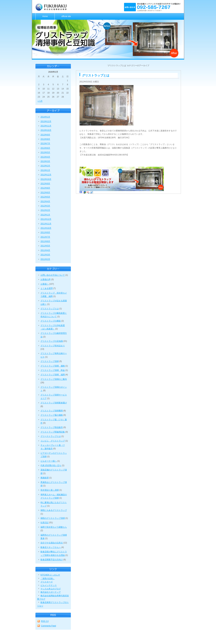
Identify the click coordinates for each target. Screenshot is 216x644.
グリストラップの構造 (51, 321)
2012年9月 (45, 184)
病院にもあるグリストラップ (54, 510)
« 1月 (40, 101)
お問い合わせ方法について (53, 275)
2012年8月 (45, 188)
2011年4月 (45, 250)
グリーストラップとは (51, 436)
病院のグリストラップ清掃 (53, 518)
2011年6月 (45, 241)
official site (66, 16)
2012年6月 (45, 193)
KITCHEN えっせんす (50, 575)
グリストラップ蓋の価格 (52, 415)
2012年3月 (45, 206)
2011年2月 (45, 259)
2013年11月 (46, 126)
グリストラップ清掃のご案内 (54, 379)
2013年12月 (46, 121)
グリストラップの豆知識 (52, 341)
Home (45, 16)
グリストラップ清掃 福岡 (53, 375)
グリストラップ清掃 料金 (53, 370)
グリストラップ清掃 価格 (53, 366)
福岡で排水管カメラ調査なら (54, 527)
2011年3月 (45, 255)
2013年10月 (46, 130)
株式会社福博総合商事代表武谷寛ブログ (53, 597)
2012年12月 (46, 175)
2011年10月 (46, 228)
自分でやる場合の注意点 (52, 543)
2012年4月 (45, 201)
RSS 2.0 (45, 621)
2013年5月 (45, 152)
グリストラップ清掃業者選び (54, 403)
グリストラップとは (50, 309)
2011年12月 (46, 219)
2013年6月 (45, 148)
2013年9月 (45, 135)
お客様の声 (46, 279)
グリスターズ (47, 582)
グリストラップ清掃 (50, 361)
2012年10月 (46, 179)
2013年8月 (45, 139)
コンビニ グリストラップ (53, 441)
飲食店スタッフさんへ (51, 547)
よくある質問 (47, 288)
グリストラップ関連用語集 (53, 432)
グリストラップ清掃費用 (52, 411)
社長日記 (45, 523)
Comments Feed (49, 626)
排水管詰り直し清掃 (50, 490)
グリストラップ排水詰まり (53, 346)
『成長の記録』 (48, 578)
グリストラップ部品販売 (52, 427)
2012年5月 (45, 197)
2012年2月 (45, 210)
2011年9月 (45, 232)
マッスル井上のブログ (51, 589)
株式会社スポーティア (51, 592)
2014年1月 (45, 117)
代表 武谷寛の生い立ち (51, 465)
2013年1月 (45, 170)
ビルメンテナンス (49, 585)
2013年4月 (45, 157)
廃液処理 (45, 478)
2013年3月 (45, 161)
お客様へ (45, 284)
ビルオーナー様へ (49, 461)
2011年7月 (45, 237)
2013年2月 (45, 166)
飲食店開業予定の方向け (52, 560)
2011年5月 (45, 246)
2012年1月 (45, 215)
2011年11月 (46, 224)
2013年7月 (45, 144)
